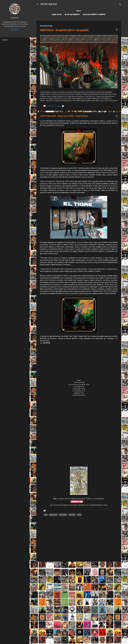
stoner (79, 515)
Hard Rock (57, 15)
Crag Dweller (63, 515)
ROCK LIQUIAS (49, 4)
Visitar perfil (15, 30)
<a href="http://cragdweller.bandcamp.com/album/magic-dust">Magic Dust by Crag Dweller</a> (79, 429)
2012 (46, 515)
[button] (117, 30)
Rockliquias (15, 18)
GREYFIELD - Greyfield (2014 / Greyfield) (64, 30)
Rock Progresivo (72, 15)
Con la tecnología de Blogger (79, 639)
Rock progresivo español (94, 15)
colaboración (53, 515)
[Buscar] (120, 5)
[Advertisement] (79, 575)
